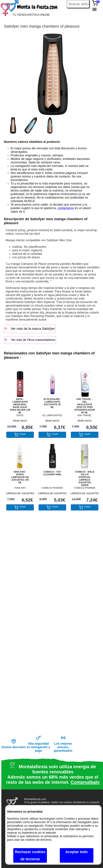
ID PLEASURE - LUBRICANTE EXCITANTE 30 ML (52, 403)
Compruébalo (85, 782)
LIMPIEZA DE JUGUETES (20, 493)
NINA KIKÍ (20, 488)
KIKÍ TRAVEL (85, 415)
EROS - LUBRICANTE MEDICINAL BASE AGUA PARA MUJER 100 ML (20, 405)
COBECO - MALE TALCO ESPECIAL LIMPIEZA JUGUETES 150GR (85, 478)
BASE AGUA (20, 421)
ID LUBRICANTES (52, 415)
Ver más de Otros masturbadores (30, 340)
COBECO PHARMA (52, 488)
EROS (20, 415)
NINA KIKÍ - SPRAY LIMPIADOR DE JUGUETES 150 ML (20, 477)
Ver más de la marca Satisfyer (29, 328)
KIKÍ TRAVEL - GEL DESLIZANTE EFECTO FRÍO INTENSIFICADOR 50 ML (85, 405)
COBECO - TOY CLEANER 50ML (52, 473)
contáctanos (66, 208)
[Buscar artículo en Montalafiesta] (78, 4)
